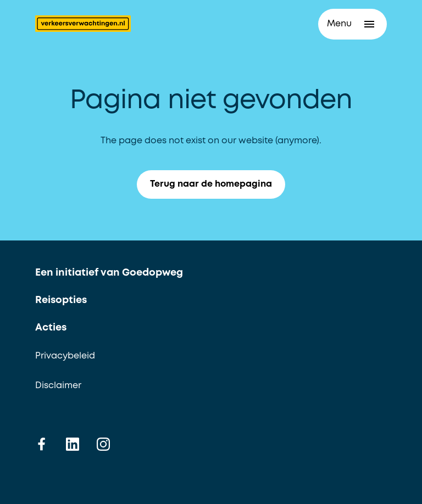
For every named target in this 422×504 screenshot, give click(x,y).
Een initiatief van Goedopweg (109, 273)
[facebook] (42, 444)
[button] (352, 24)
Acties (51, 328)
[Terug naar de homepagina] (83, 24)
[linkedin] (73, 444)
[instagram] (103, 444)
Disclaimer (58, 386)
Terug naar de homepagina (218, 184)
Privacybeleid (65, 356)
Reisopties (61, 300)
